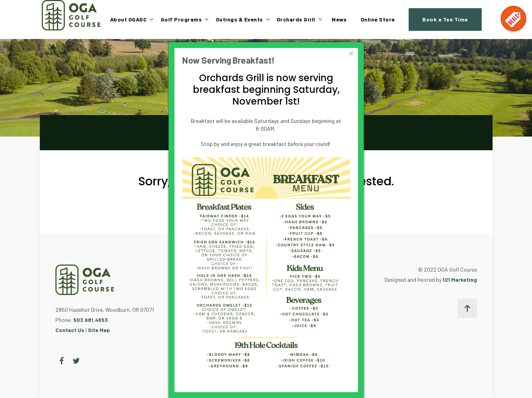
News (339, 19)
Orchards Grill (296, 19)
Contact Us (70, 330)
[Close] (351, 54)
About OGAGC (129, 19)
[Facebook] (61, 361)
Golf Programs (181, 19)
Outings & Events (239, 19)
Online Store (378, 19)
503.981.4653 (91, 320)
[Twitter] (76, 361)
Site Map (99, 330)
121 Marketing (460, 280)
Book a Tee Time (445, 19)
